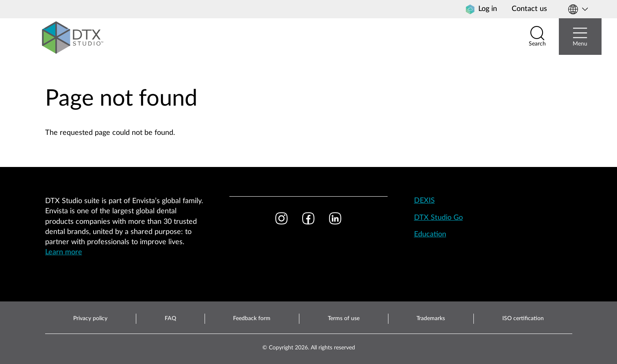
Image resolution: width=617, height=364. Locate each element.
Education (430, 234)
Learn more (64, 252)
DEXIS (424, 201)
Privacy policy (90, 318)
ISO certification (523, 318)
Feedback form (252, 318)
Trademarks (431, 318)
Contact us (529, 9)
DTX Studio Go (438, 218)
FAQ (170, 318)
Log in (481, 9)
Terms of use (344, 318)
